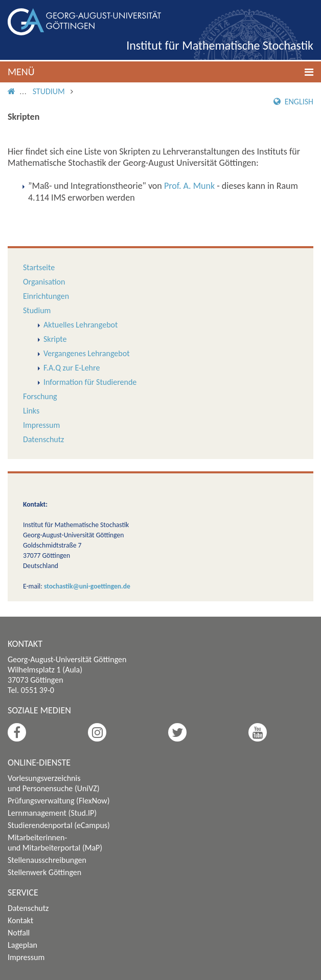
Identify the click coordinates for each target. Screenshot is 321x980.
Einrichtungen (46, 296)
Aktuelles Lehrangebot (81, 325)
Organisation (44, 282)
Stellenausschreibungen (47, 860)
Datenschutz (43, 439)
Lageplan (22, 945)
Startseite (39, 267)
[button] (161, 72)
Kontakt (20, 920)
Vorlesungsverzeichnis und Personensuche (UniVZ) (54, 783)
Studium (49, 91)
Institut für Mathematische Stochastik (220, 45)
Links (31, 411)
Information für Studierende (90, 382)
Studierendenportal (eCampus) (59, 825)
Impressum (41, 425)
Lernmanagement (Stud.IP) (52, 813)
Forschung (40, 396)
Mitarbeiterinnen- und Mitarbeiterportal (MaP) (55, 843)
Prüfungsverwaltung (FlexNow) (59, 801)
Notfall (19, 933)
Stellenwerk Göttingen (44, 872)
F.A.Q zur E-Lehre (72, 368)
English (293, 102)
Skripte (55, 339)
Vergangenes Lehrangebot (86, 353)
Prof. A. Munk (189, 186)
